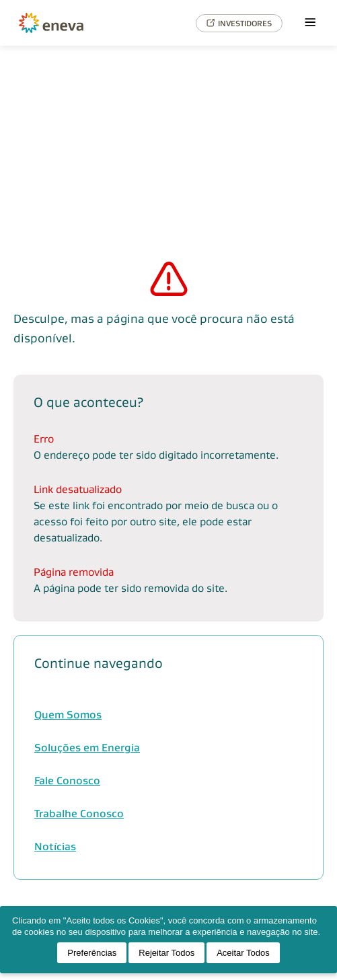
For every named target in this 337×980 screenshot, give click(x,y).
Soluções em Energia (87, 748)
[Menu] (310, 23)
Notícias (55, 846)
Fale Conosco (67, 781)
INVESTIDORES (239, 23)
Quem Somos (68, 715)
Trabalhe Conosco (79, 814)
